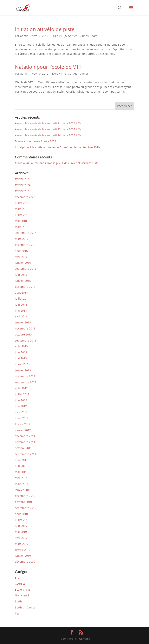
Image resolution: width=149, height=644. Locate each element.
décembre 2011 (25, 436)
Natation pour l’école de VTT (48, 67)
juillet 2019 (22, 203)
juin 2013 (21, 352)
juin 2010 (21, 526)
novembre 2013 (25, 328)
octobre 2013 (23, 334)
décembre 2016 (25, 245)
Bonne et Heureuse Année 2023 (36, 141)
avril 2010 (21, 538)
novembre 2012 (25, 376)
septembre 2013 (26, 340)
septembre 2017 (26, 233)
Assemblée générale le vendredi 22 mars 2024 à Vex (49, 129)
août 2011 (21, 460)
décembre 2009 (25, 562)
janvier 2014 (23, 322)
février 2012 (23, 424)
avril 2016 (21, 257)
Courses (20, 584)
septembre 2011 (26, 454)
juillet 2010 (22, 520)
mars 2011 (22, 484)
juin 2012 (21, 400)
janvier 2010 (23, 556)
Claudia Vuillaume (27, 163)
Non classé (22, 595)
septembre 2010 (26, 508)
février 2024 (23, 185)
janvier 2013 (23, 370)
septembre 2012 (26, 382)
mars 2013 (22, 364)
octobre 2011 (23, 448)
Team (94, 36)
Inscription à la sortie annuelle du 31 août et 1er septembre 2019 (57, 147)
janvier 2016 (23, 263)
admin (24, 36)
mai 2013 (21, 358)
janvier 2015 (23, 281)
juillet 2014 (22, 299)
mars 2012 (22, 418)
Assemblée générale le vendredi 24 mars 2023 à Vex (49, 135)
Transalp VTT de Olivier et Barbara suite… (74, 163)
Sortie (19, 601)
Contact (84, 639)
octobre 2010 (23, 502)
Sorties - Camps (78, 36)
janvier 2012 (23, 430)
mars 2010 (22, 544)
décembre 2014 (25, 287)
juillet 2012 (22, 394)
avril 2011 (21, 478)
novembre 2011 (25, 442)
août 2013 (21, 346)
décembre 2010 (25, 496)
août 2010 (21, 514)
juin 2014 (21, 305)
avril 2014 (21, 316)
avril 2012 (21, 412)
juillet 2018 (22, 215)
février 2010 (23, 550)
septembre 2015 (26, 269)
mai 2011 (21, 472)
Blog (18, 578)
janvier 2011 (23, 490)
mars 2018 (22, 227)
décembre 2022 (25, 197)
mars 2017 (22, 239)
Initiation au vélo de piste (45, 29)
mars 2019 (22, 209)
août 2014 (21, 292)
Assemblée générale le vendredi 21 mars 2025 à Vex (49, 123)
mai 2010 (21, 532)
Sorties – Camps (25, 607)
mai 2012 (21, 406)
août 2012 (21, 388)
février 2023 (23, 191)
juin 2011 (21, 466)
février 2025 (23, 179)
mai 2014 (21, 311)
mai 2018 (21, 221)
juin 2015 (21, 275)
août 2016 (21, 251)
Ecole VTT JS (59, 36)
